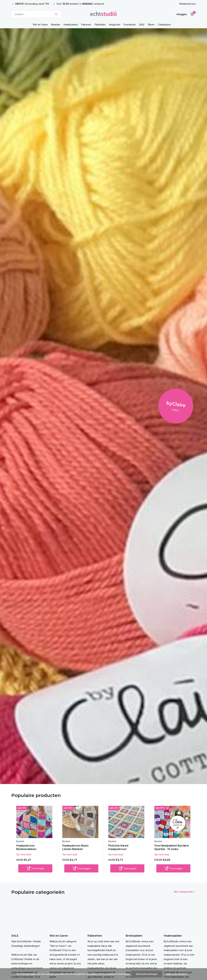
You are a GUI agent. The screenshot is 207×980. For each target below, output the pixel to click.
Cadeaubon (164, 25)
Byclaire (20, 841)
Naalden (56, 25)
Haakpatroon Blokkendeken (26, 847)
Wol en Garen (40, 25)
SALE (142, 25)
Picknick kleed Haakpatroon (118, 847)
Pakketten (100, 25)
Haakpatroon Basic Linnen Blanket (76, 847)
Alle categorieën (183, 892)
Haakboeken (71, 25)
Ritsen (151, 25)
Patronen (86, 25)
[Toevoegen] (35, 868)
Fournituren (130, 25)
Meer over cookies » (177, 974)
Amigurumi (115, 25)
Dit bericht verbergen (147, 974)
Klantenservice (188, 4)
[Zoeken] (36, 14)
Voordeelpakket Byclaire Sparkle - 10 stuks (172, 847)
